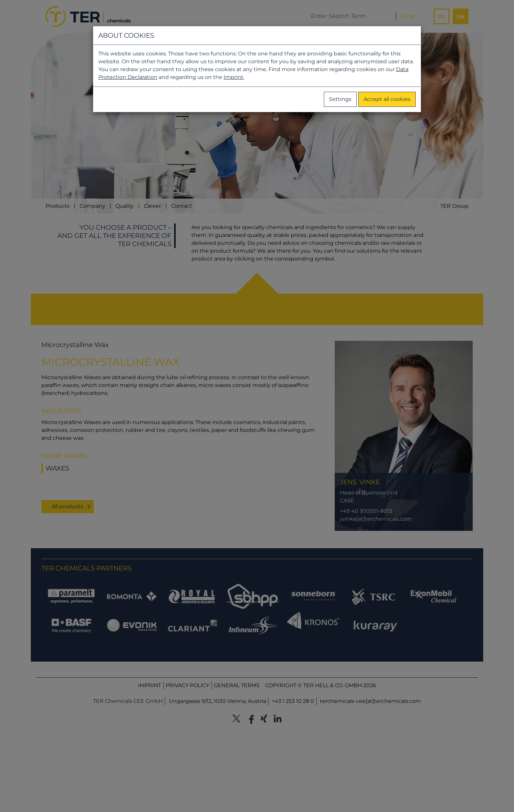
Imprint (234, 77)
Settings (340, 99)
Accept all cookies (387, 99)
